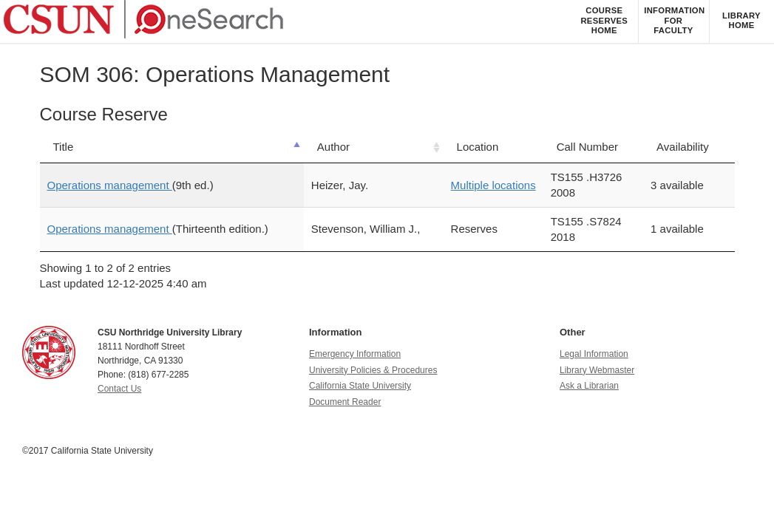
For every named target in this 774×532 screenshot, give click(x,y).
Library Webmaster (597, 370)
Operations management (110, 185)
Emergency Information (355, 354)
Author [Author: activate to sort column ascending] (333, 147)
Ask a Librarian (589, 386)
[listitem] (604, 21)
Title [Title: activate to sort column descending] (64, 147)
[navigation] (387, 22)
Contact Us (119, 389)
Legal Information (594, 354)
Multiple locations (493, 185)
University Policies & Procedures (373, 370)
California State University (360, 386)
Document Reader (345, 402)
